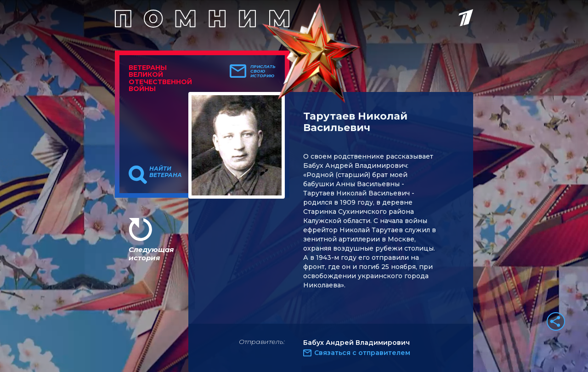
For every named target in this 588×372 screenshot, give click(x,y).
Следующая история (151, 254)
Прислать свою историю (263, 71)
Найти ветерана (166, 172)
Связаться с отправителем (362, 353)
